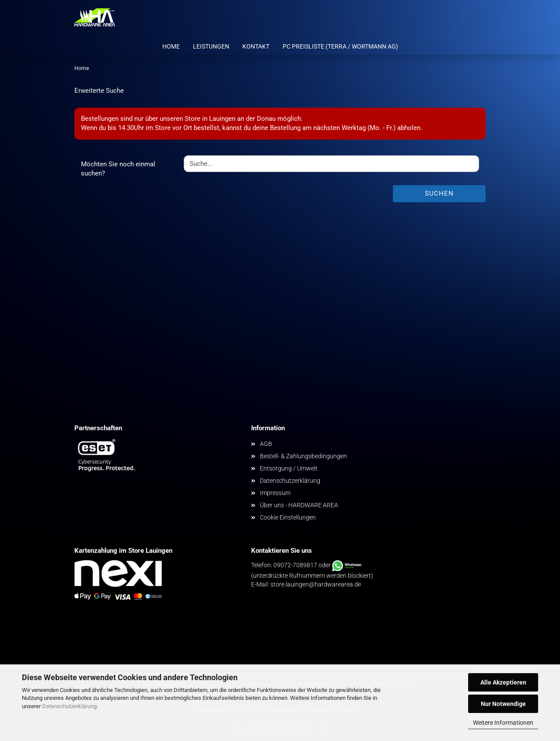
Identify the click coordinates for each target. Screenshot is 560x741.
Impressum (275, 493)
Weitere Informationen (503, 723)
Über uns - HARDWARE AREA (299, 505)
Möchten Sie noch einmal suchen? (118, 169)
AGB (266, 444)
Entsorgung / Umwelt (289, 468)
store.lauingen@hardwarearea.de (316, 584)
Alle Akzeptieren (503, 682)
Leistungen (211, 46)
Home (171, 46)
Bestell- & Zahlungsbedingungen (303, 456)
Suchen (439, 193)
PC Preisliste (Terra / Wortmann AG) (340, 46)
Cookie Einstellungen (288, 517)
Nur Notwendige (503, 704)
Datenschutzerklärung (69, 706)
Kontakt (256, 46)
